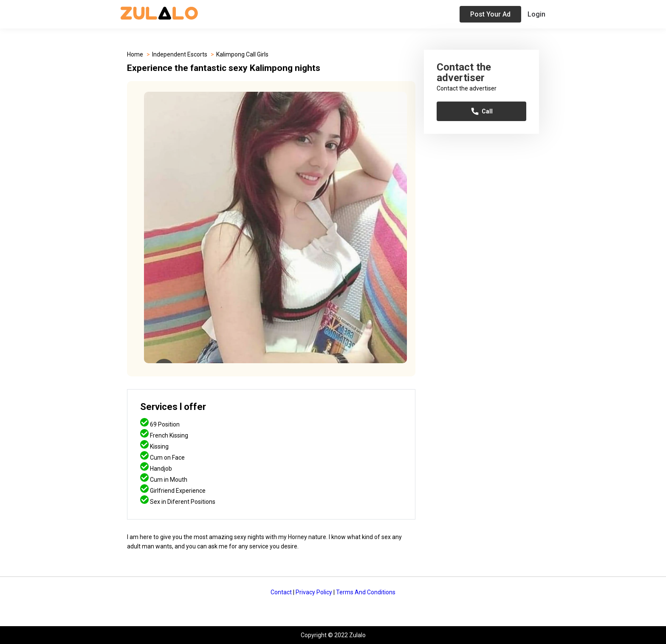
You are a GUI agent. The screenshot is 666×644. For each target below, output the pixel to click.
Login (536, 14)
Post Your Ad (490, 14)
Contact (281, 592)
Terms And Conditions (366, 592)
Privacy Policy (314, 592)
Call (481, 111)
